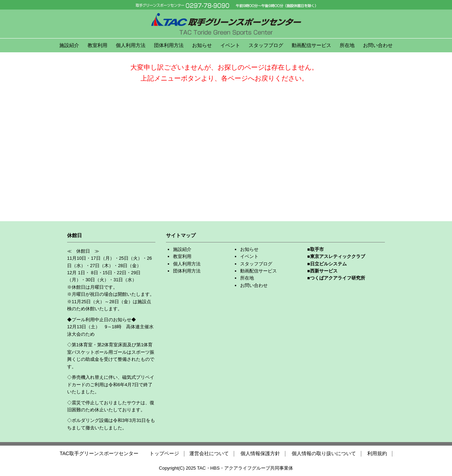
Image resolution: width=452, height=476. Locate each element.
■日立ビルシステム (327, 264)
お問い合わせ (378, 45)
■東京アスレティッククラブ (336, 256)
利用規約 (377, 453)
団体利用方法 (169, 45)
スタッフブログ (266, 45)
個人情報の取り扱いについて (324, 453)
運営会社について (209, 453)
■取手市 (316, 249)
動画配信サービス (311, 45)
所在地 (347, 45)
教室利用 (97, 45)
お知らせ (202, 45)
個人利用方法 (131, 45)
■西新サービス (322, 271)
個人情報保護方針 (260, 453)
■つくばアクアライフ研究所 (336, 278)
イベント (230, 45)
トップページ (164, 453)
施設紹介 (69, 45)
